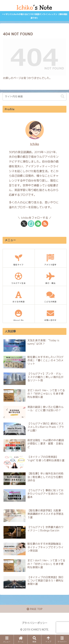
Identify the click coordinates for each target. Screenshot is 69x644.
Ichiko (34, 144)
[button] (63, 96)
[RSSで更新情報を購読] (45, 224)
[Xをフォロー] (24, 224)
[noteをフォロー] (31, 224)
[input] (34, 97)
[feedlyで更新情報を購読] (38, 224)
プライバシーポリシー (35, 623)
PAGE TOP (35, 609)
